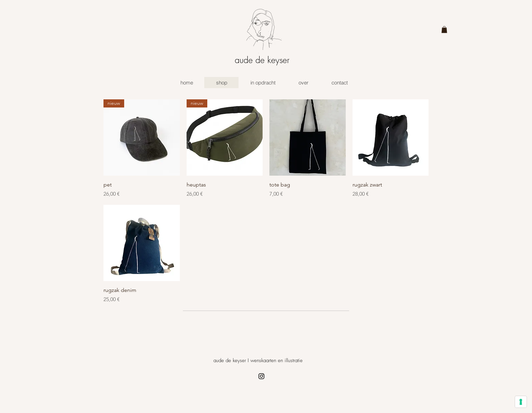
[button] (444, 29)
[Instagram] (261, 376)
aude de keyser (262, 60)
